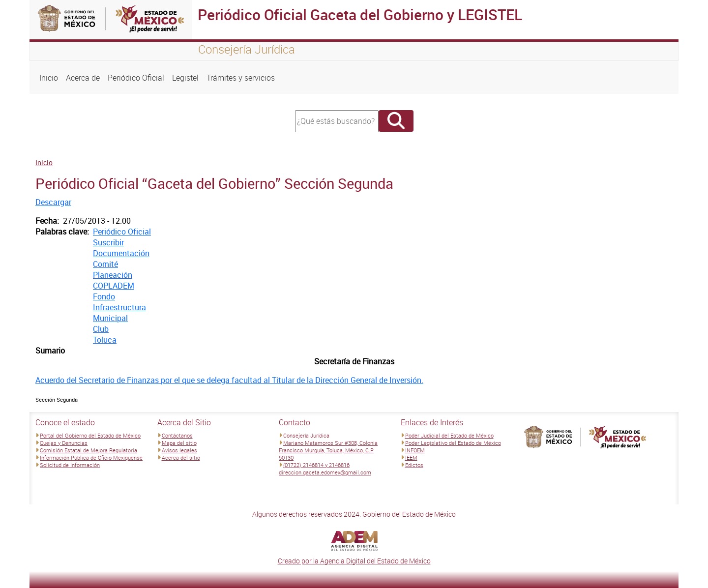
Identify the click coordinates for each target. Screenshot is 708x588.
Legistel (185, 78)
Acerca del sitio (181, 457)
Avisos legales (179, 450)
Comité (105, 264)
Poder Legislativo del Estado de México (453, 443)
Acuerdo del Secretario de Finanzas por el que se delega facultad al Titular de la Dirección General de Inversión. (229, 380)
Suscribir (108, 242)
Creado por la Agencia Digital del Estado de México (354, 561)
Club (101, 329)
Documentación (121, 253)
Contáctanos (177, 435)
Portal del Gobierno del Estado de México (90, 435)
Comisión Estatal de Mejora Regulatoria (88, 450)
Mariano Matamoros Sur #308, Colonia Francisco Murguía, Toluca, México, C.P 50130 (328, 450)
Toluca (105, 340)
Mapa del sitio (179, 443)
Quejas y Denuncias (64, 443)
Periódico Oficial (136, 78)
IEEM (411, 457)
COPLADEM (114, 286)
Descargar (53, 202)
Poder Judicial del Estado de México (449, 435)
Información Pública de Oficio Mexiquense (91, 457)
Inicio (49, 78)
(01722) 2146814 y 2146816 (316, 465)
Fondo (104, 296)
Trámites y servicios (241, 78)
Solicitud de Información (70, 465)
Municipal (110, 318)
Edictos (414, 465)
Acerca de (83, 78)
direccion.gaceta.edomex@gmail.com (325, 472)
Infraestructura (119, 307)
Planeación (113, 275)
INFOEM (415, 450)
